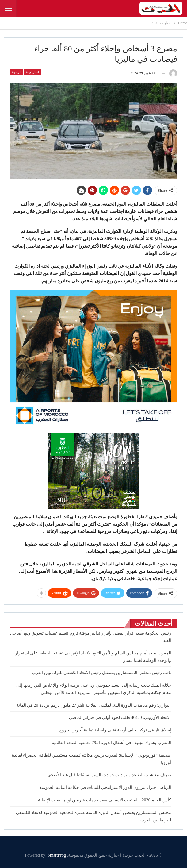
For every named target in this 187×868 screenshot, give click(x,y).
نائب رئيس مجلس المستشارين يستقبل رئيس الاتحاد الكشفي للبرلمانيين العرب (101, 673)
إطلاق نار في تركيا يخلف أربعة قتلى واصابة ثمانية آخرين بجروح (115, 730)
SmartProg (57, 855)
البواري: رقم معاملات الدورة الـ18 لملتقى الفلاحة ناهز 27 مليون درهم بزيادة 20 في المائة (94, 705)
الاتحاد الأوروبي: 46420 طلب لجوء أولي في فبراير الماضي (119, 718)
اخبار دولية (33, 72)
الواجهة (17, 72)
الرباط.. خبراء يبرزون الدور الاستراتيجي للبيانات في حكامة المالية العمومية (105, 787)
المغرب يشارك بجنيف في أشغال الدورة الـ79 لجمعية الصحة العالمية (111, 743)
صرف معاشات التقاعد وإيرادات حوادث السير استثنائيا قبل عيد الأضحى (109, 775)
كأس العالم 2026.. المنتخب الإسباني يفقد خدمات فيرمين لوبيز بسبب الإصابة (105, 800)
